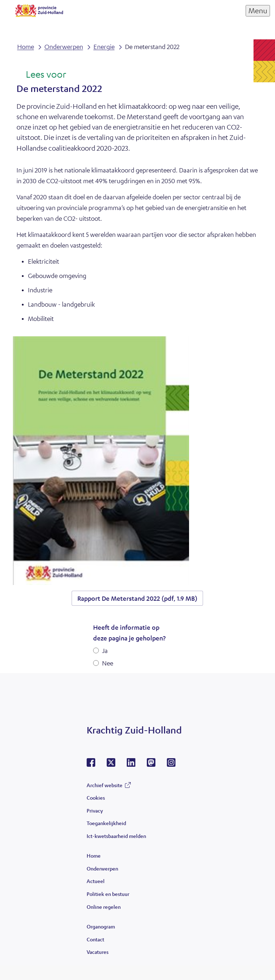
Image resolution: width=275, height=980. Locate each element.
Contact (95, 939)
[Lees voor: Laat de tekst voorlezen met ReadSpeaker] (41, 75)
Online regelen (104, 907)
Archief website (105, 785)
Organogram (101, 926)
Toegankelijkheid (106, 823)
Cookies (96, 798)
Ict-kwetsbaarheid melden (116, 836)
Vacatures (98, 952)
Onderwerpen (102, 868)
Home (94, 855)
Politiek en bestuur (108, 894)
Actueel (96, 881)
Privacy (95, 810)
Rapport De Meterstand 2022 (137, 598)
